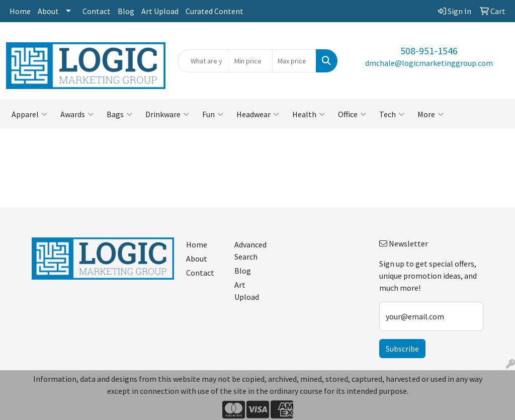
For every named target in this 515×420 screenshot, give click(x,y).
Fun (213, 114)
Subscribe (402, 349)
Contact (97, 11)
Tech (392, 114)
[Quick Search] (203, 61)
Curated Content (214, 11)
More (431, 114)
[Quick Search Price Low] (251, 61)
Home (20, 11)
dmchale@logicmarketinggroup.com (429, 63)
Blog (126, 11)
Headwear (258, 114)
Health (309, 114)
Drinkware (167, 114)
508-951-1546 (429, 51)
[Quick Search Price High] (294, 61)
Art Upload (160, 11)
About (48, 11)
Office (352, 114)
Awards (77, 114)
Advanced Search (250, 250)
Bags (119, 114)
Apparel (29, 114)
